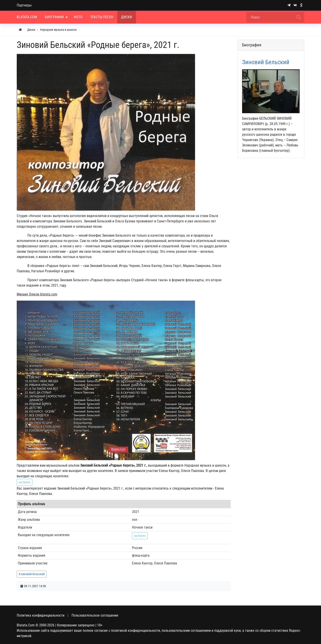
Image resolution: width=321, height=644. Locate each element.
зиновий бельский (33, 574)
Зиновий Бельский (266, 62)
